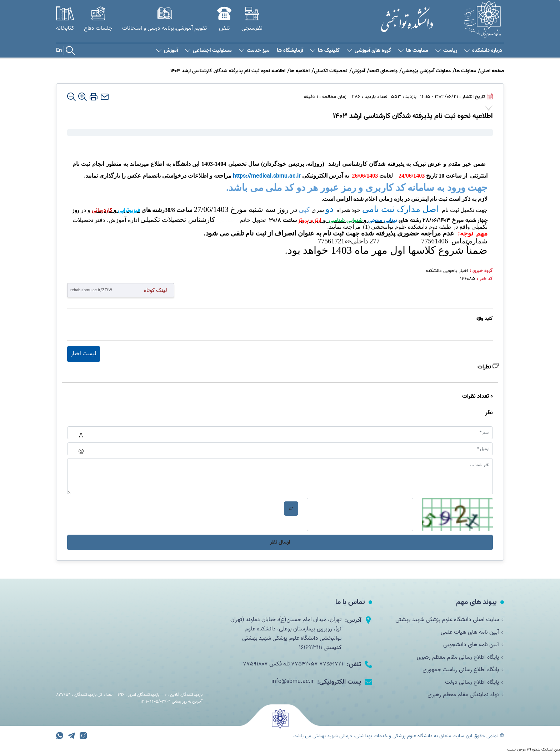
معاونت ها (413, 51)
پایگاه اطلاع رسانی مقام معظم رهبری (460, 658)
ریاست (446, 51)
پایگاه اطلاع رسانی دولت (474, 684)
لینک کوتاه (156, 290)
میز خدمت (254, 51)
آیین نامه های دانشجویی (474, 645)
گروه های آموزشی (369, 51)
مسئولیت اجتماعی (208, 51)
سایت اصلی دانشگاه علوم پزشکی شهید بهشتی (450, 620)
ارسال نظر (280, 542)
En (59, 50)
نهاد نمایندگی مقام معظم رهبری (466, 697)
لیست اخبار (84, 354)
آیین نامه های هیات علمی (472, 633)
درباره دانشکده (483, 51)
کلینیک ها (325, 51)
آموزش (167, 51)
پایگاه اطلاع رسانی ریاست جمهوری (463, 671)
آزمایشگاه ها (290, 51)
